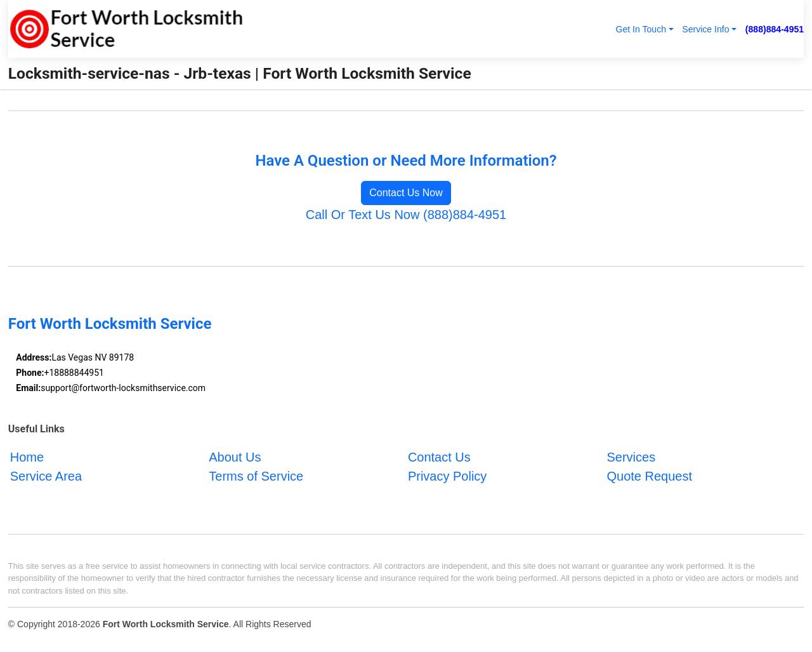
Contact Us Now (406, 193)
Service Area (46, 476)
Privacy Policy (447, 476)
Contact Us (439, 457)
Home (27, 457)
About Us (235, 457)
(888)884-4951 (775, 29)
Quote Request (649, 476)
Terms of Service (256, 476)
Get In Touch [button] (641, 29)
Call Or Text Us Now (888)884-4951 (406, 215)
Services (631, 457)
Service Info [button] (705, 29)
